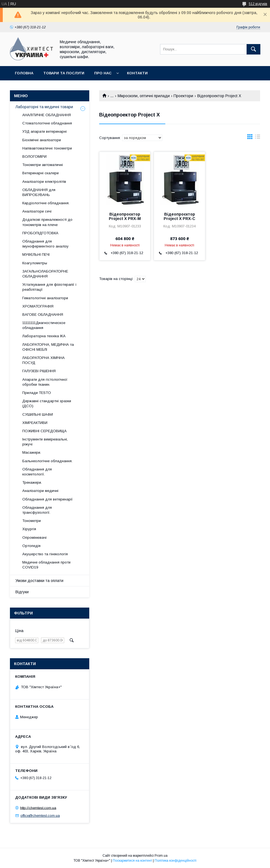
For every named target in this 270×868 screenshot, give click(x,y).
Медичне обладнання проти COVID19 (46, 565)
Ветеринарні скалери (40, 173)
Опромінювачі (34, 538)
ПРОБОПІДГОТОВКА (40, 233)
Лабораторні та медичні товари (44, 107)
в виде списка (258, 138)
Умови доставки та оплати (39, 581)
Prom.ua (161, 856)
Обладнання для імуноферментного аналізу (45, 244)
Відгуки (22, 592)
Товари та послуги (64, 73)
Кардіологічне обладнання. (46, 203)
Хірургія (29, 529)
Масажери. (32, 452)
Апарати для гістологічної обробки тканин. (45, 382)
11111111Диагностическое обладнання (44, 325)
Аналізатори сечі (37, 211)
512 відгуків (258, 4)
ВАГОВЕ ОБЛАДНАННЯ (43, 315)
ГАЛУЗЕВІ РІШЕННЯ (39, 371)
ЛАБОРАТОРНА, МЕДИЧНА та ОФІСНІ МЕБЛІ (48, 347)
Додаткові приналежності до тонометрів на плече (47, 222)
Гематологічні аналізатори (45, 298)
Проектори (183, 96)
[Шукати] (253, 49)
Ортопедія (31, 546)
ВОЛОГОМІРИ (34, 157)
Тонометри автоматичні (43, 165)
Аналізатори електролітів (44, 182)
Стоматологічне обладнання (47, 123)
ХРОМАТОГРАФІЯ (38, 306)
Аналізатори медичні (40, 491)
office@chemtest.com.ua (40, 816)
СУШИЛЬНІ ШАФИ (38, 414)
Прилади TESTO (37, 393)
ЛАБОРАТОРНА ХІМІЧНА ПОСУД (44, 360)
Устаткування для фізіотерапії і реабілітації (49, 287)
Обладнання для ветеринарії (48, 499)
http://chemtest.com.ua (38, 808)
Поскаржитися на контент (132, 861)
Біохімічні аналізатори (42, 140)
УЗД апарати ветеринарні (44, 131)
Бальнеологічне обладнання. (47, 461)
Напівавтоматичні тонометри (47, 148)
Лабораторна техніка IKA (44, 336)
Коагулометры (35, 263)
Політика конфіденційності (175, 861)
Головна (24, 73)
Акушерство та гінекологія (45, 554)
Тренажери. (32, 482)
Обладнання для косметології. (37, 472)
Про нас (103, 73)
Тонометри (32, 521)
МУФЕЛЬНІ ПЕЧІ (36, 255)
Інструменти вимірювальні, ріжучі (45, 442)
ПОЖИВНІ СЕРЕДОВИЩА (44, 431)
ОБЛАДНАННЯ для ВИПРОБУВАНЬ (39, 192)
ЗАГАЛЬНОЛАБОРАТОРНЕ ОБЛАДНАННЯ (45, 274)
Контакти (137, 73)
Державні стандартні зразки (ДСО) (47, 403)
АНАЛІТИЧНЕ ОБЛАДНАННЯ (47, 115)
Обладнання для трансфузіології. (37, 510)
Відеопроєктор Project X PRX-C (179, 216)
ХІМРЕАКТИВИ (35, 423)
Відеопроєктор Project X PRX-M (125, 216)
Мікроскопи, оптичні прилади (144, 96)
